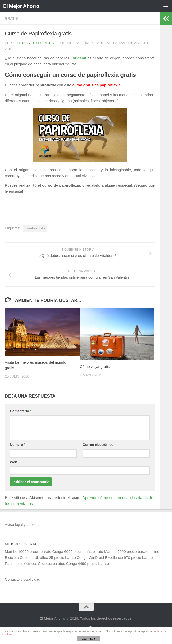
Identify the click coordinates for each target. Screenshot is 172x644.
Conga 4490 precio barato (87, 563)
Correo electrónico (99, 445)
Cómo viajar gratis (95, 367)
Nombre (18, 445)
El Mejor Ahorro (22, 6)
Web (13, 462)
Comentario (21, 411)
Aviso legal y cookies (22, 525)
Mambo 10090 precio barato (28, 552)
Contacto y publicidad (23, 579)
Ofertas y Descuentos (33, 43)
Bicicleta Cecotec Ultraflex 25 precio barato (40, 557)
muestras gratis (35, 228)
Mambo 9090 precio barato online (132, 552)
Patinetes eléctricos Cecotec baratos (35, 563)
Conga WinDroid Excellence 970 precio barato (115, 557)
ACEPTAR (88, 639)
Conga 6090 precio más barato (78, 552)
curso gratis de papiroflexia (96, 85)
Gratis (11, 18)
